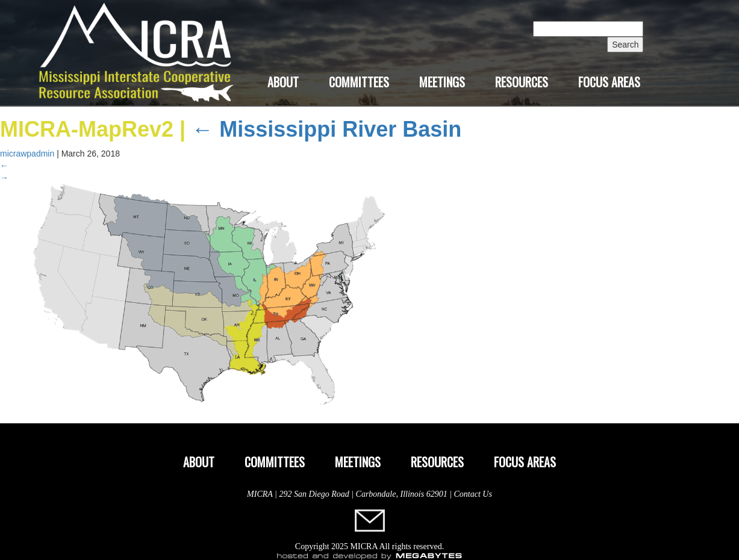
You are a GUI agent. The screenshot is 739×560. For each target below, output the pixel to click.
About (283, 82)
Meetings (442, 82)
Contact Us (473, 494)
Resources (522, 82)
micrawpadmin (27, 154)
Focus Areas (609, 82)
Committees (359, 82)
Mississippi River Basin (326, 129)
